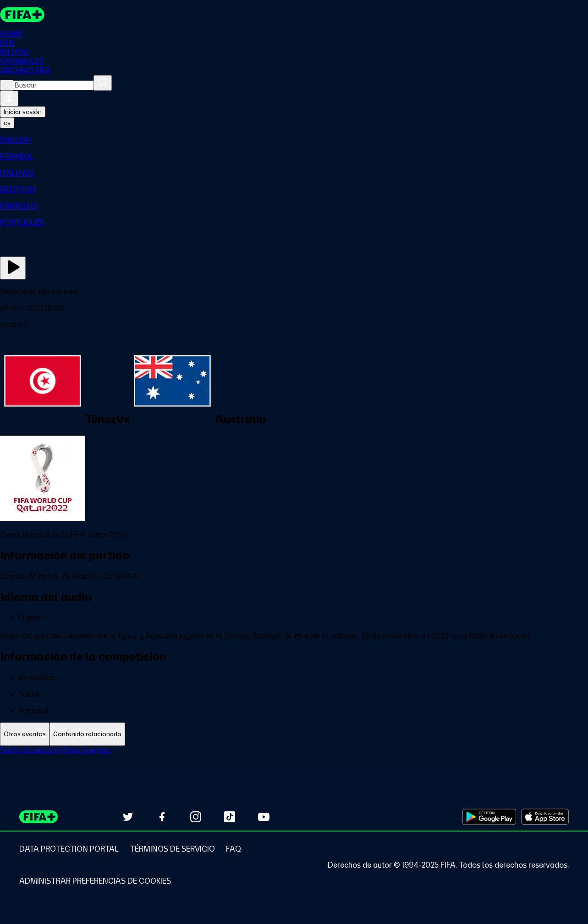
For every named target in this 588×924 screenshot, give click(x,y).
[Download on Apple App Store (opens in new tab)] (545, 817)
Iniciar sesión (23, 112)
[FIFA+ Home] (22, 15)
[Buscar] (103, 83)
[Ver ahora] (13, 268)
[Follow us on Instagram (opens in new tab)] (196, 817)
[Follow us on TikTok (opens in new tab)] (230, 817)
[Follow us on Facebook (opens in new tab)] (162, 817)
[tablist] (294, 734)
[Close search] (7, 85)
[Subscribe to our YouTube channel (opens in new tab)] (264, 817)
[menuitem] (294, 140)
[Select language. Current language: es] (7, 123)
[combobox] (53, 85)
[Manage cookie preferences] (95, 881)
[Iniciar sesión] (9, 98)
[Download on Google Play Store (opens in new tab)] (489, 817)
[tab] (25, 734)
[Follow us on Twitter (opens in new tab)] (128, 817)
